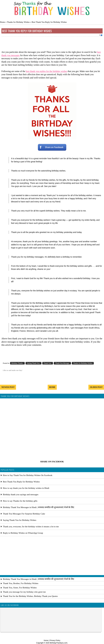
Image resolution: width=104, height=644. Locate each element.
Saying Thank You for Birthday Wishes (20, 520)
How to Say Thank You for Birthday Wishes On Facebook (28, 475)
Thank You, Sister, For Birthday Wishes (20, 588)
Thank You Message (62, 363)
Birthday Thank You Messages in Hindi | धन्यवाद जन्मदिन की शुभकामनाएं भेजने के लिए (38, 507)
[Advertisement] (52, 45)
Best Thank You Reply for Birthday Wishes (27, 31)
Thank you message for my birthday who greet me (24, 592)
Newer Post (8, 387)
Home (2, 22)
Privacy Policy (55, 640)
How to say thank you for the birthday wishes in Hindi (26, 488)
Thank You (48, 363)
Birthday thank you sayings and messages (21, 494)
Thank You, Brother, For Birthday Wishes (21, 583)
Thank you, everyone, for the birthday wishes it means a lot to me (31, 527)
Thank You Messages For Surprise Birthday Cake (24, 514)
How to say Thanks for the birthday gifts (20, 501)
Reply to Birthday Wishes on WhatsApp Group (23, 533)
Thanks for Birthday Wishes (18, 22)
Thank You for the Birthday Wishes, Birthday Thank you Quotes (30, 596)
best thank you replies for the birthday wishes (46, 71)
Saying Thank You (33, 363)
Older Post (96, 387)
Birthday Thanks (17, 363)
